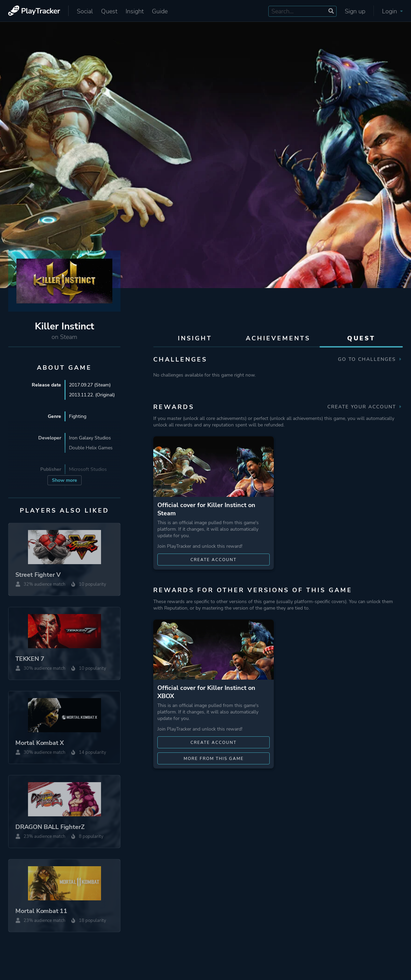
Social (85, 11)
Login (392, 11)
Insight (135, 11)
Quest (109, 11)
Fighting (78, 416)
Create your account (365, 407)
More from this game (214, 759)
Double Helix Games (91, 448)
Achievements (278, 338)
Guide (160, 11)
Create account (214, 560)
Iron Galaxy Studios (90, 438)
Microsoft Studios (88, 469)
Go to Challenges (370, 359)
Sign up (355, 11)
